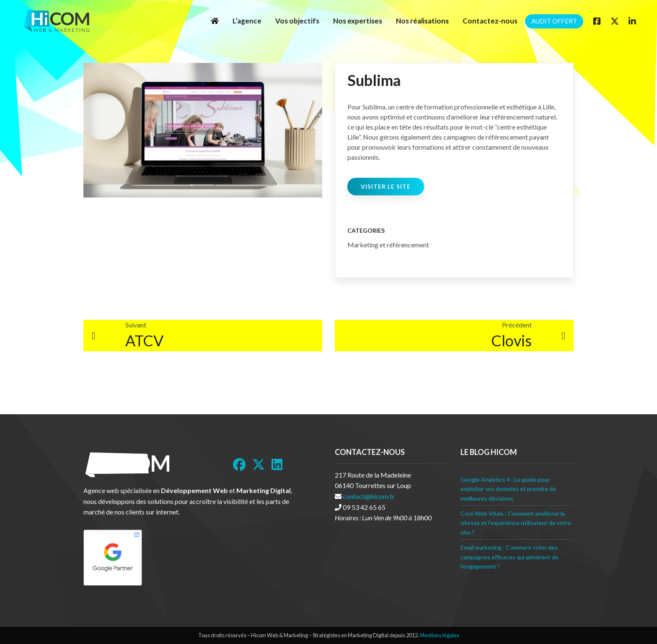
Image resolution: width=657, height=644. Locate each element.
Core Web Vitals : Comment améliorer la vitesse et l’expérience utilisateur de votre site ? (516, 523)
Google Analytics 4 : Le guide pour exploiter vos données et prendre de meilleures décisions (508, 489)
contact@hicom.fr (369, 496)
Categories (366, 230)
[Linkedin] (632, 21)
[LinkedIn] (277, 465)
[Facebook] (597, 21)
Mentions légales (440, 635)
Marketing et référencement (388, 245)
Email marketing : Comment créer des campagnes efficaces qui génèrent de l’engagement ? (510, 557)
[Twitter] (615, 21)
